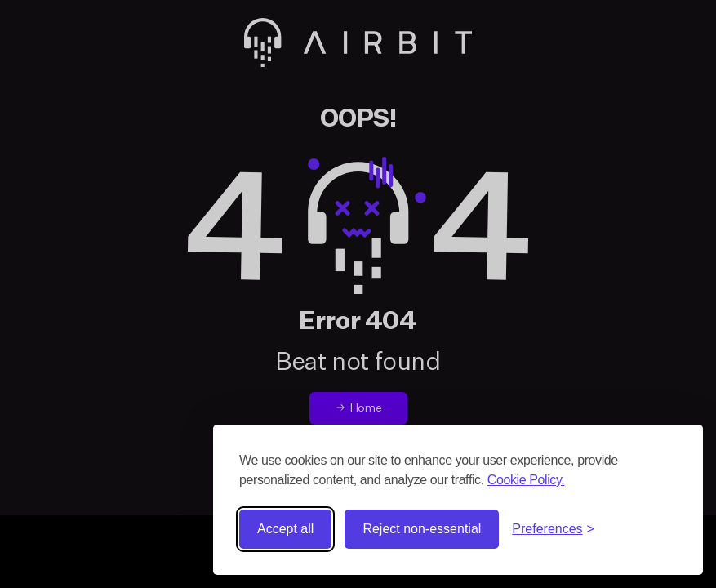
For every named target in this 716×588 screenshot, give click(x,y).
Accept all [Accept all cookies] (285, 529)
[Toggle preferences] (553, 529)
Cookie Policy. (526, 480)
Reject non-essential (422, 529)
